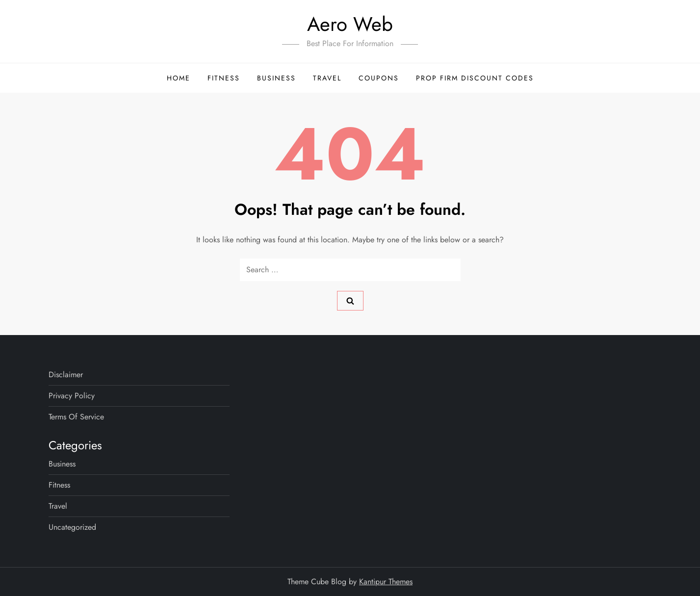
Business (276, 78)
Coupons (379, 78)
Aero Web (350, 24)
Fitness (224, 78)
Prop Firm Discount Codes (475, 78)
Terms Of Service (76, 417)
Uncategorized (72, 527)
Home (179, 78)
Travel (327, 78)
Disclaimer (66, 375)
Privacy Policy (72, 396)
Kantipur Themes (386, 582)
